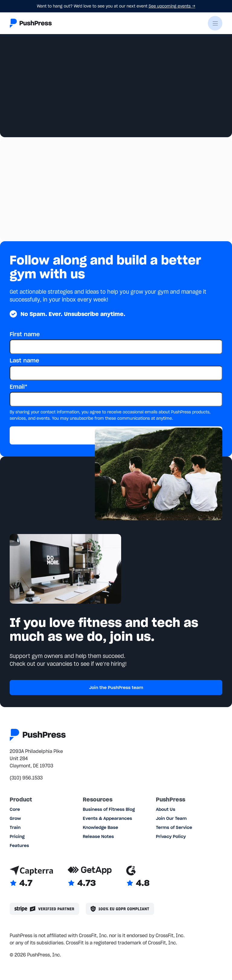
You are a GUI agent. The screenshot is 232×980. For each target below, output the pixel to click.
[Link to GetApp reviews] (90, 877)
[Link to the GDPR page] (120, 909)
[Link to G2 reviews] (138, 877)
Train (15, 827)
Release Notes (98, 836)
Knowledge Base (100, 827)
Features (19, 846)
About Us (166, 809)
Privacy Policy (171, 836)
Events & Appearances (107, 818)
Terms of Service (174, 827)
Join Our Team (171, 818)
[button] (215, 23)
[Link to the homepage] (31, 23)
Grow (15, 818)
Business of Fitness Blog (109, 809)
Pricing (17, 836)
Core (15, 809)
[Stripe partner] (44, 909)
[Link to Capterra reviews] (31, 877)
